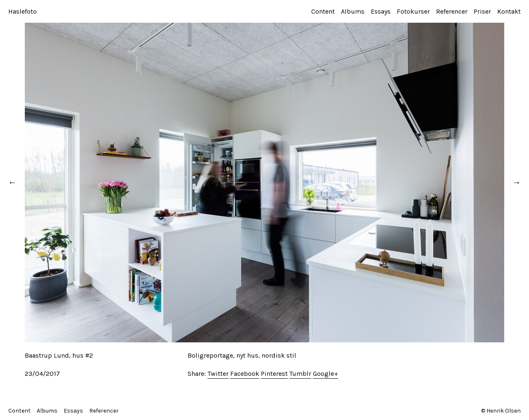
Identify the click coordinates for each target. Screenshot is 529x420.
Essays (381, 11)
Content (323, 11)
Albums (353, 11)
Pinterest (274, 374)
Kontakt (509, 11)
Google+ (325, 374)
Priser (482, 11)
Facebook (245, 374)
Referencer (452, 11)
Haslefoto (23, 11)
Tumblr (300, 374)
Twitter (218, 374)
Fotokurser (413, 11)
